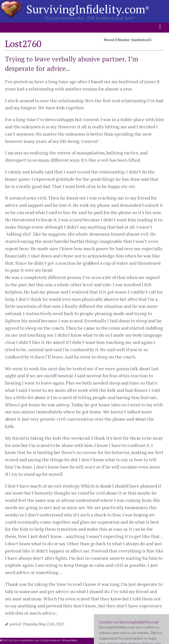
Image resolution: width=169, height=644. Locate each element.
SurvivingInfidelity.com (88, 9)
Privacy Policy (70, 640)
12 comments (150, 624)
